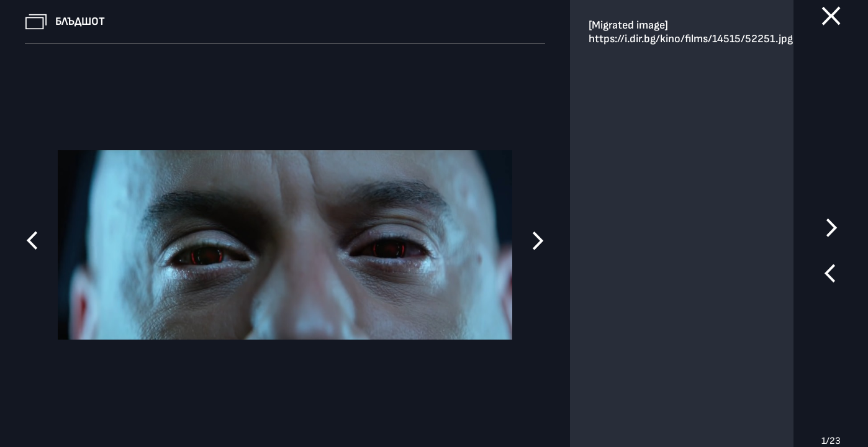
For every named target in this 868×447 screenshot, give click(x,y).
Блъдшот (80, 21)
